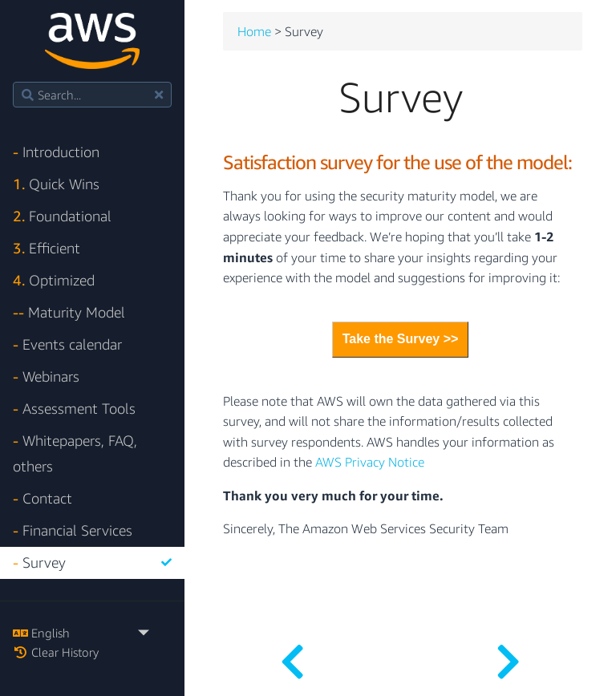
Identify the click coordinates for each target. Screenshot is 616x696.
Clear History (56, 652)
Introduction (56, 152)
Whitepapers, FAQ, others (75, 453)
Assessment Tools (74, 409)
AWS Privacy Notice (370, 463)
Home (254, 32)
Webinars (46, 376)
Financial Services (73, 530)
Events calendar (67, 344)
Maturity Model (69, 312)
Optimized (54, 280)
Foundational (62, 216)
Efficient (47, 248)
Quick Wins (56, 184)
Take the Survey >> (401, 339)
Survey (92, 562)
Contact (43, 498)
